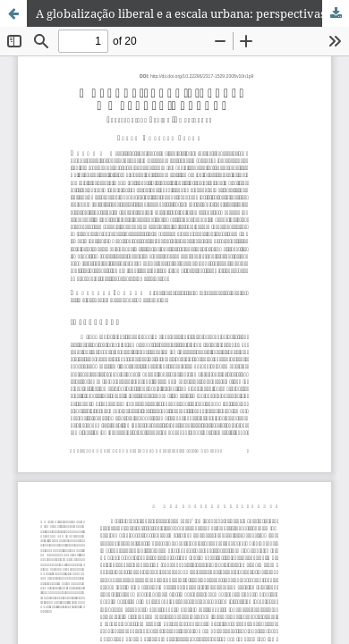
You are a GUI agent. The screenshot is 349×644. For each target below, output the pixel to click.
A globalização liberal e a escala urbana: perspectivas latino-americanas (192, 13)
